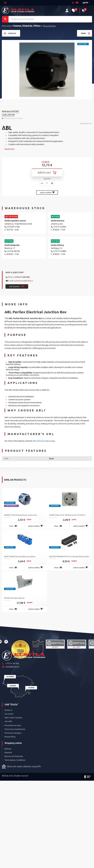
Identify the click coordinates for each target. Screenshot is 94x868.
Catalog (10, 33)
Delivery (8, 749)
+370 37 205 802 (22, 277)
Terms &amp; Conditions (15, 760)
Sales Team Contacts (13, 718)
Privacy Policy (10, 737)
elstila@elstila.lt (11, 667)
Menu (85, 33)
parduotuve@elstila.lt (24, 281)
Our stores (9, 714)
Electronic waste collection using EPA (21, 767)
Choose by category (13, 733)
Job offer (8, 721)
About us (8, 710)
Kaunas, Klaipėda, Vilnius (27, 26)
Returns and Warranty (14, 756)
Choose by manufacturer (15, 729)
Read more (9, 149)
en (85, 3)
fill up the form (49, 26)
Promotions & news (13, 725)
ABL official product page (44, 441)
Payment (8, 752)
